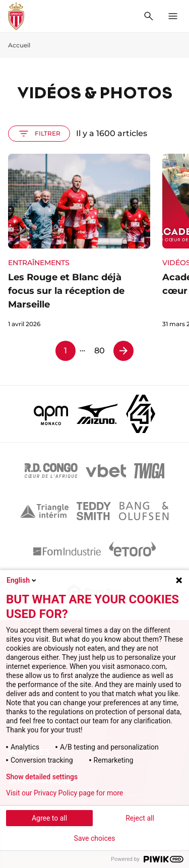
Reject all (140, 818)
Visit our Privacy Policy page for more (65, 793)
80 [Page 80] (100, 351)
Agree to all (49, 818)
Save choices (95, 838)
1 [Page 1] (66, 351)
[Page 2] (123, 351)
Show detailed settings (42, 777)
